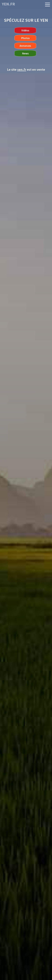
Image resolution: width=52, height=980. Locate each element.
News (25, 53)
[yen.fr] (48, 5)
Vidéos (25, 30)
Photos (25, 38)
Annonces (25, 46)
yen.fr (8, 4)
